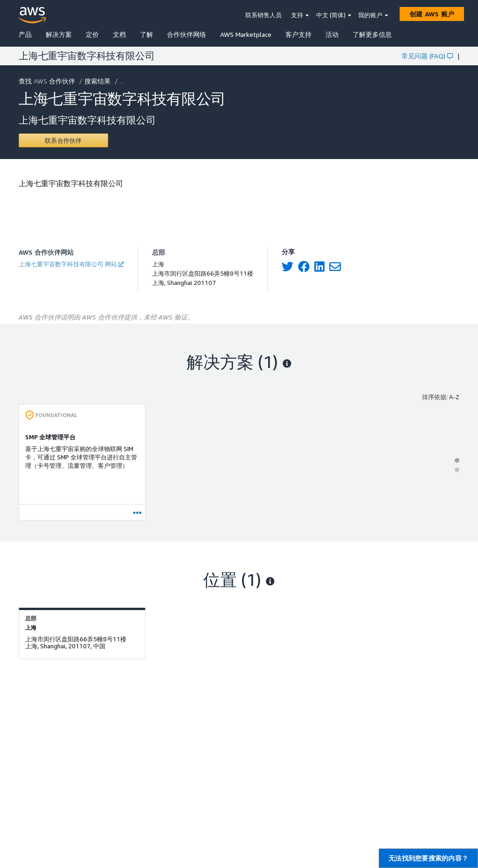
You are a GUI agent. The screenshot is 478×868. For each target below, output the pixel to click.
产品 (25, 34)
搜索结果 (98, 81)
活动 (332, 34)
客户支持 (298, 34)
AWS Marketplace (246, 34)
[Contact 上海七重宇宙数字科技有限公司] (63, 140)
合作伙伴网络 (187, 34)
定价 (92, 34)
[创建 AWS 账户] (432, 14)
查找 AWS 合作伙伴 (48, 81)
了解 (146, 34)
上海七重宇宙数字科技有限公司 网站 (71, 264)
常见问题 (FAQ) (427, 56)
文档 (119, 34)
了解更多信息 (372, 34)
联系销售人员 (263, 15)
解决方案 (59, 34)
